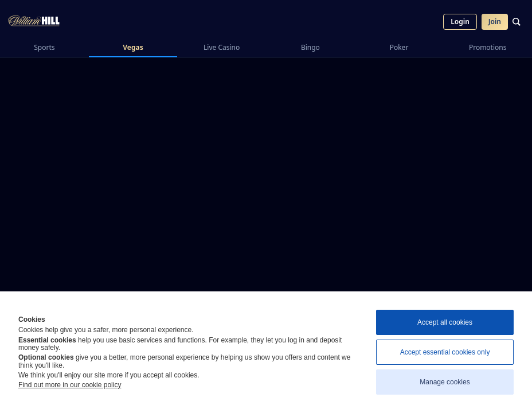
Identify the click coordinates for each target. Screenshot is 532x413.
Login (460, 22)
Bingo (310, 47)
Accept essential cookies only (445, 352)
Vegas (133, 47)
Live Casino (222, 47)
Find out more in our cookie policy (70, 385)
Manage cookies (445, 382)
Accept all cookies (445, 322)
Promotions (488, 47)
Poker (399, 47)
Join (495, 22)
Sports (44, 47)
